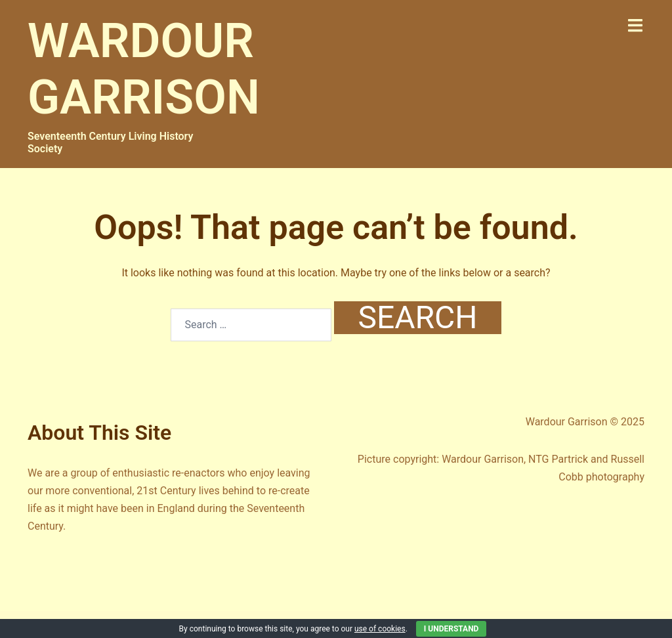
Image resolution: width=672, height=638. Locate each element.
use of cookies (380, 629)
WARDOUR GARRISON (144, 69)
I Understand (451, 629)
